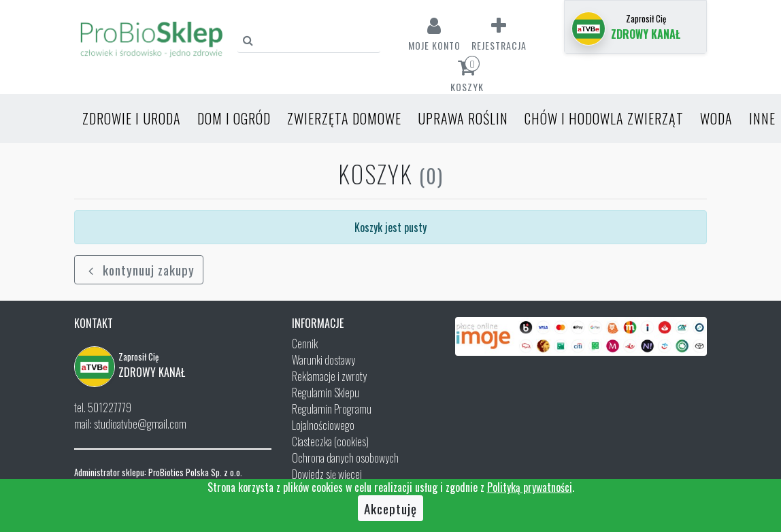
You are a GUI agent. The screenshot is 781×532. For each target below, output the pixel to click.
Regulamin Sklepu (326, 393)
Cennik (305, 344)
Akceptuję (390, 508)
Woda (716, 118)
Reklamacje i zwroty (329, 376)
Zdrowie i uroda (132, 118)
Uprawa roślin (463, 118)
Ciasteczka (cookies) (330, 442)
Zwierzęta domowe (344, 118)
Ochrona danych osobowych (345, 458)
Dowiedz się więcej (327, 474)
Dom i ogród (234, 118)
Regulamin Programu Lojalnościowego (332, 417)
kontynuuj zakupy (139, 269)
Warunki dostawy (323, 360)
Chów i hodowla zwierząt (604, 118)
